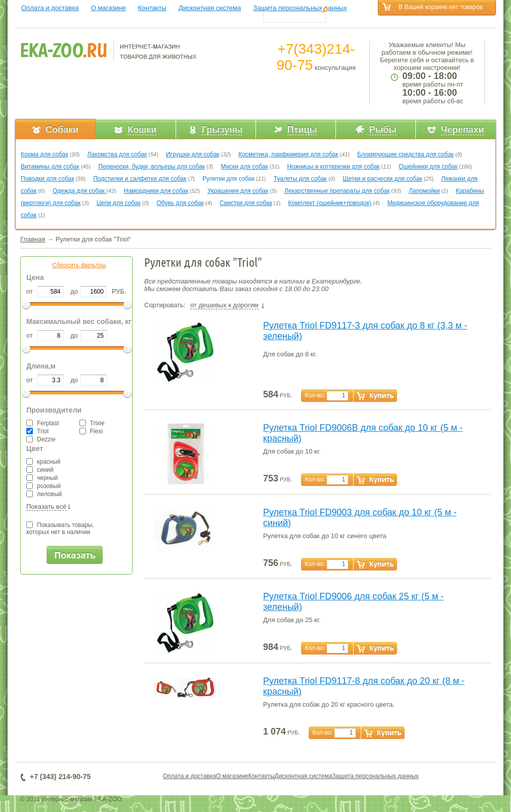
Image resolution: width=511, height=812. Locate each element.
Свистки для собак (246, 203)
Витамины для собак (50, 167)
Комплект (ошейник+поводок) (330, 203)
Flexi (91, 431)
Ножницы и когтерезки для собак (333, 167)
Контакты (152, 8)
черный (42, 478)
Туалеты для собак (300, 179)
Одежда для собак (79, 191)
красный (44, 462)
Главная (33, 239)
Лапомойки (424, 191)
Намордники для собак (156, 191)
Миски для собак (245, 167)
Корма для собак (45, 154)
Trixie (92, 423)
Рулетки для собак (228, 179)
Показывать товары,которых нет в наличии (60, 529)
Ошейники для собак (428, 167)
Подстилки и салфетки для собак (140, 179)
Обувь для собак (180, 203)
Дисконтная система (210, 8)
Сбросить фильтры (79, 265)
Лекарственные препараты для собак (337, 191)
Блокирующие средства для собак (406, 154)
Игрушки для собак (193, 154)
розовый (44, 486)
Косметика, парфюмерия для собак (288, 154)
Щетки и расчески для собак (382, 179)
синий (40, 470)
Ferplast (42, 423)
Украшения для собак (238, 191)
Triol (37, 431)
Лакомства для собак (117, 154)
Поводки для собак (47, 179)
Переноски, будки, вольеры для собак (152, 167)
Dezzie (41, 439)
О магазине (109, 8)
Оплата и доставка (50, 8)
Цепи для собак (119, 203)
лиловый (44, 494)
